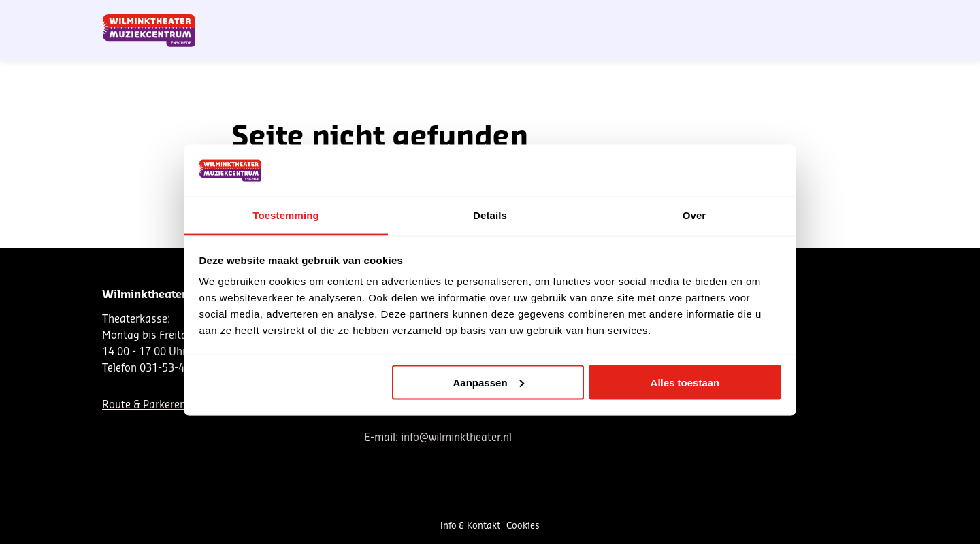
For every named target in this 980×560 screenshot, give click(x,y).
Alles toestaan (685, 382)
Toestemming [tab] (286, 215)
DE (661, 16)
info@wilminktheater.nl (456, 438)
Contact (718, 16)
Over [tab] (695, 215)
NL (638, 16)
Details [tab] (490, 215)
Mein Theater (812, 16)
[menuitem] (834, 48)
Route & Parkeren (144, 405)
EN (684, 16)
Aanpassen (489, 382)
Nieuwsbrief (595, 16)
